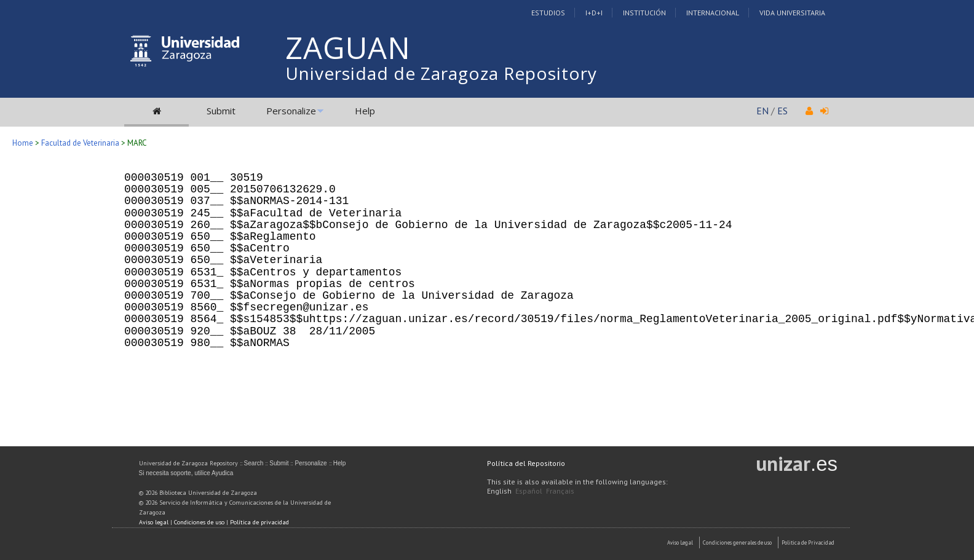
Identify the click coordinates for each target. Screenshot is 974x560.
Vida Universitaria (792, 13)
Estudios (548, 13)
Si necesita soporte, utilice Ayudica (186, 473)
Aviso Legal (680, 542)
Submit (221, 111)
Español (529, 491)
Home (23, 143)
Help (365, 111)
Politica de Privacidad (808, 542)
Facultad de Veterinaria (81, 143)
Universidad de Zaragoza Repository (441, 73)
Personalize (291, 111)
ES (782, 111)
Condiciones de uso (199, 522)
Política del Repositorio (526, 463)
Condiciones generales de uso (737, 542)
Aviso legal (154, 522)
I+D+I (594, 13)
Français (560, 491)
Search (254, 463)
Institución (644, 13)
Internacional (713, 13)
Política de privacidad (259, 522)
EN (762, 111)
